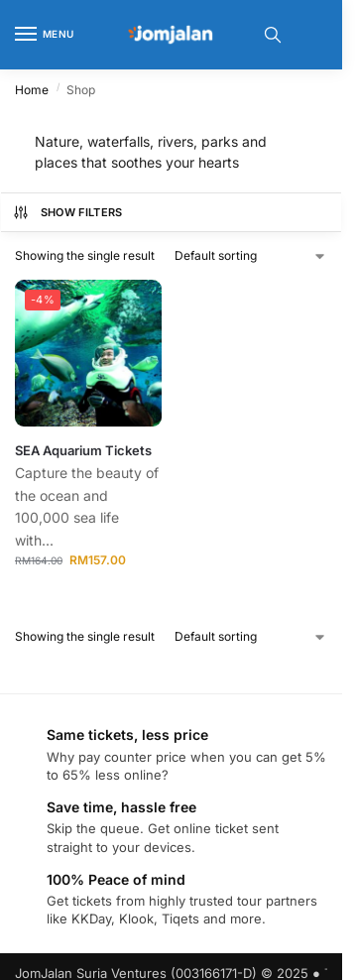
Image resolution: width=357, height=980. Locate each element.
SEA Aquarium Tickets (83, 450)
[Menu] (45, 35)
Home (32, 90)
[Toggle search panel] (273, 35)
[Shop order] (251, 256)
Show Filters (67, 212)
